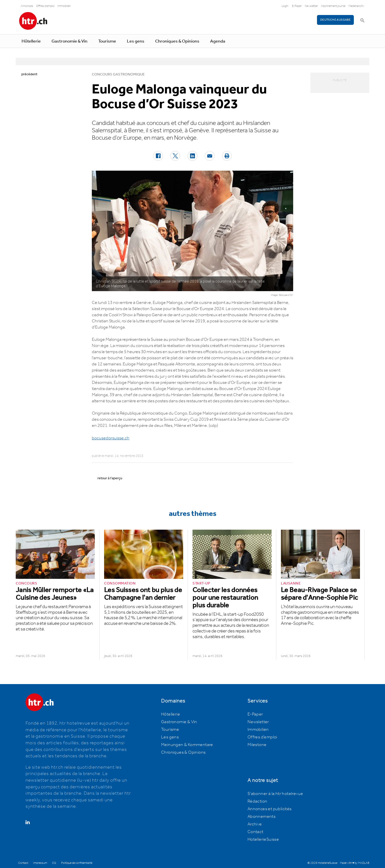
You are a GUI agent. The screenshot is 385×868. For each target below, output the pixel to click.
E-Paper (297, 6)
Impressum (40, 863)
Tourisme (107, 41)
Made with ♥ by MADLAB (355, 863)
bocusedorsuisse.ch (111, 438)
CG (54, 863)
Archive (255, 824)
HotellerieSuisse (263, 839)
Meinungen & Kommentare (187, 745)
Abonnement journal (333, 6)
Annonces (27, 6)
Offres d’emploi (262, 737)
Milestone (257, 745)
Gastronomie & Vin (69, 41)
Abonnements (261, 817)
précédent (29, 74)
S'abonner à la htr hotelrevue (275, 794)
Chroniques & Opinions (177, 41)
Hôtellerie (31, 41)
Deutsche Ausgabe (335, 20)
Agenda (218, 41)
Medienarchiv (356, 6)
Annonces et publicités (270, 809)
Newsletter (311, 6)
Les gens (136, 41)
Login (285, 6)
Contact (255, 832)
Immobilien (64, 6)
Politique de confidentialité (77, 863)
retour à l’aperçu (110, 478)
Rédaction (257, 801)
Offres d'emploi (45, 6)
